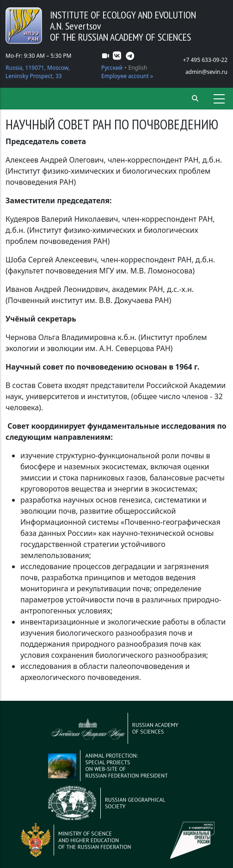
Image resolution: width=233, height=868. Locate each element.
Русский (112, 68)
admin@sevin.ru (206, 72)
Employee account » (127, 76)
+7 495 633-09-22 (205, 60)
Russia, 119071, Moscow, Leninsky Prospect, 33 (38, 72)
